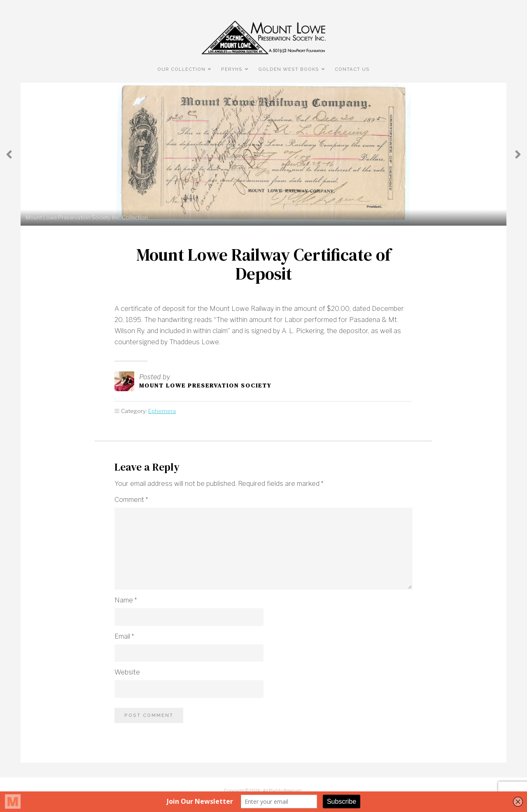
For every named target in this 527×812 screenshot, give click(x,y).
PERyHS (232, 69)
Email (124, 636)
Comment (131, 500)
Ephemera (162, 411)
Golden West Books (289, 69)
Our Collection (181, 69)
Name (126, 600)
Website (127, 672)
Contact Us (352, 69)
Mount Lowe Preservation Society (205, 385)
